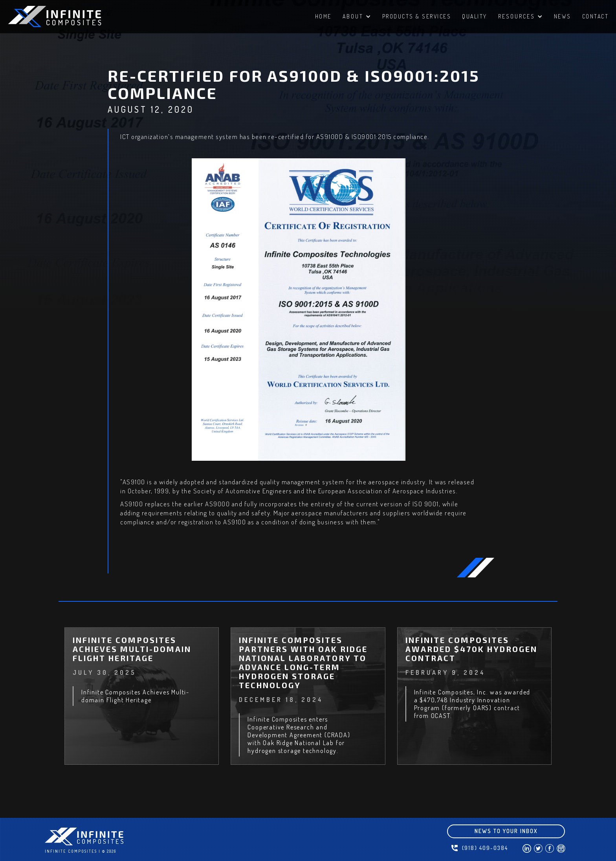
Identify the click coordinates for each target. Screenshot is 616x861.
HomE (323, 16)
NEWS (563, 16)
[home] (67, 16)
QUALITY (475, 16)
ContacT (596, 16)
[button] (357, 17)
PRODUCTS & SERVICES (417, 16)
